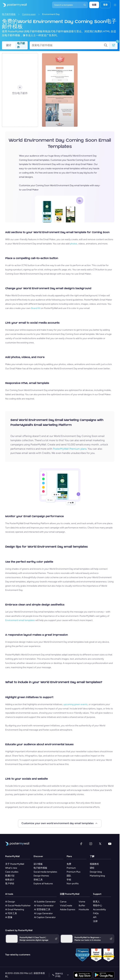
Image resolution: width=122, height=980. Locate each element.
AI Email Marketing (15, 909)
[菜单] (115, 5)
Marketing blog (97, 876)
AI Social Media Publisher (18, 906)
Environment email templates (20, 620)
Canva (63, 902)
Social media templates (45, 872)
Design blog (96, 872)
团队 (69, 876)
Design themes (41, 876)
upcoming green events (75, 704)
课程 (92, 868)
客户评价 (10, 884)
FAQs (96, 913)
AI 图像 (9, 917)
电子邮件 (21, 45)
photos (74, 244)
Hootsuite (84, 909)
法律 (95, 921)
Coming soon (29, 14)
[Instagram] (91, 844)
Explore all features (43, 884)
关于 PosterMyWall (15, 864)
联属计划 (10, 876)
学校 (69, 880)
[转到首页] (13, 5)
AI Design (10, 902)
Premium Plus (74, 872)
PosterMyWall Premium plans (70, 449)
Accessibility (99, 909)
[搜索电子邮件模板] (68, 45)
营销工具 (38, 880)
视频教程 (94, 864)
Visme (82, 902)
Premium (71, 868)
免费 (69, 864)
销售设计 (10, 880)
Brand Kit (36, 308)
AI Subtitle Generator (45, 902)
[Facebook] (81, 844)
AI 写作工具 (11, 913)
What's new (11, 868)
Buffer (82, 906)
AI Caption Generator (45, 917)
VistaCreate (66, 906)
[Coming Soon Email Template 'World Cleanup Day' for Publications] (60, 90)
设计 (9, 45)
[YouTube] (110, 844)
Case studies (12, 872)
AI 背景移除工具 (42, 909)
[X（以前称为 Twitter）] (100, 844)
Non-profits (73, 884)
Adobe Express (68, 909)
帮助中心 (98, 906)
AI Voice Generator (44, 906)
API (95, 917)
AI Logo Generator (43, 913)
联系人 (96, 902)
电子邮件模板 (9, 14)
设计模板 (38, 864)
